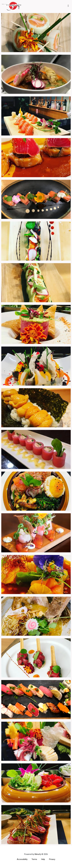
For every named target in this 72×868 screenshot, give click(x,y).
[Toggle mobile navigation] (68, 6)
